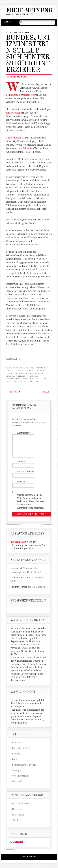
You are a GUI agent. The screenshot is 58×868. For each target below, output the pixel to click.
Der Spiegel (18, 815)
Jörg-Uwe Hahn (14, 113)
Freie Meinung (29, 11)
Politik (10, 371)
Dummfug (17, 743)
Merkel (10, 376)
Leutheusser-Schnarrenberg (28, 373)
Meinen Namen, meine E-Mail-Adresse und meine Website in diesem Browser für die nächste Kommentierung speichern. (31, 501)
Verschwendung (20, 776)
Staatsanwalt (14, 379)
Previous (13, 392)
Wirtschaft (22, 371)
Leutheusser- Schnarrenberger (21, 95)
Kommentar (24, 433)
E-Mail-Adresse (26, 472)
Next (48, 392)
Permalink (33, 382)
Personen (40, 368)
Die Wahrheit (38, 587)
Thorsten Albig (13, 138)
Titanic (16, 820)
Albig (9, 373)
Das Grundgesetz (21, 804)
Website (21, 482)
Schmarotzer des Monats (24, 765)
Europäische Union (22, 748)
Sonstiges (17, 770)
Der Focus (17, 809)
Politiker (21, 376)
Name (21, 462)
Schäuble (27, 148)
